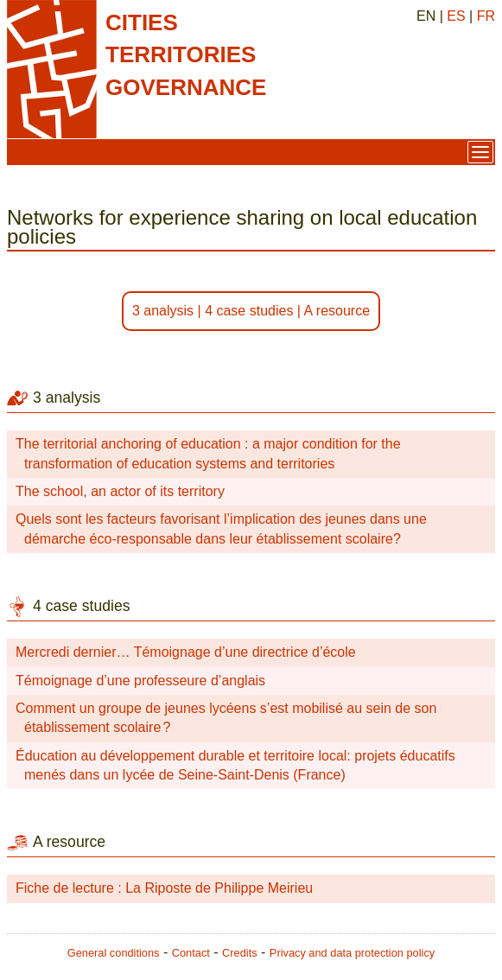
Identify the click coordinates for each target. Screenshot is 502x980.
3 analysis (163, 311)
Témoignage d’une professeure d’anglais (140, 681)
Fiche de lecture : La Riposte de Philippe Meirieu (164, 888)
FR (486, 16)
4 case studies (249, 311)
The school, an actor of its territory (120, 491)
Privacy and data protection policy (352, 953)
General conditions (114, 953)
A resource (337, 311)
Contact (191, 953)
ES (456, 16)
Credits (240, 953)
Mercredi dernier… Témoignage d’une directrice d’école (186, 652)
